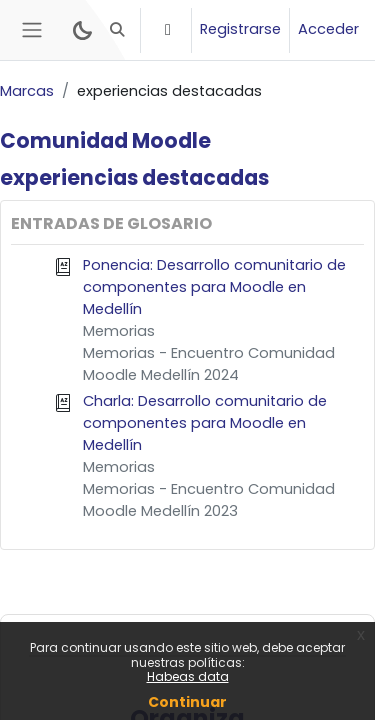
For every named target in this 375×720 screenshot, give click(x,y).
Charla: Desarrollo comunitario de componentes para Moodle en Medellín (205, 423)
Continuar (187, 702)
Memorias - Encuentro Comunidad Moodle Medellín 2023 (209, 500)
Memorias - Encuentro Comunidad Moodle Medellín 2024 (209, 364)
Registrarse (240, 29)
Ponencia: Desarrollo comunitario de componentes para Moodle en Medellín (214, 287)
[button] (118, 30)
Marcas (27, 91)
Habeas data (188, 676)
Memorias (119, 331)
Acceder (328, 29)
